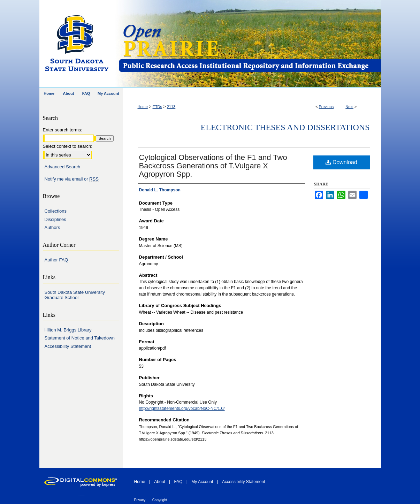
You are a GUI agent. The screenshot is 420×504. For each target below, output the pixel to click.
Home (143, 107)
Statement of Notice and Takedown (80, 338)
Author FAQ (56, 260)
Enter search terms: (63, 130)
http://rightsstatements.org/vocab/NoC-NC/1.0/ (182, 408)
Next (349, 107)
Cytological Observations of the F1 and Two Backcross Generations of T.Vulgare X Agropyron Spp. (213, 166)
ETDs (158, 107)
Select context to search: (68, 146)
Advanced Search (63, 167)
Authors (52, 227)
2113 (171, 107)
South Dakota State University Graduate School (75, 295)
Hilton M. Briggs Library (68, 330)
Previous (326, 107)
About (159, 482)
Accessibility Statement (68, 346)
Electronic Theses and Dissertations (285, 127)
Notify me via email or (72, 179)
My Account (202, 482)
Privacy (140, 500)
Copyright (160, 500)
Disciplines (55, 219)
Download (341, 162)
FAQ (178, 482)
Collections (56, 211)
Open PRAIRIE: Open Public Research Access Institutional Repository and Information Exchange (249, 44)
